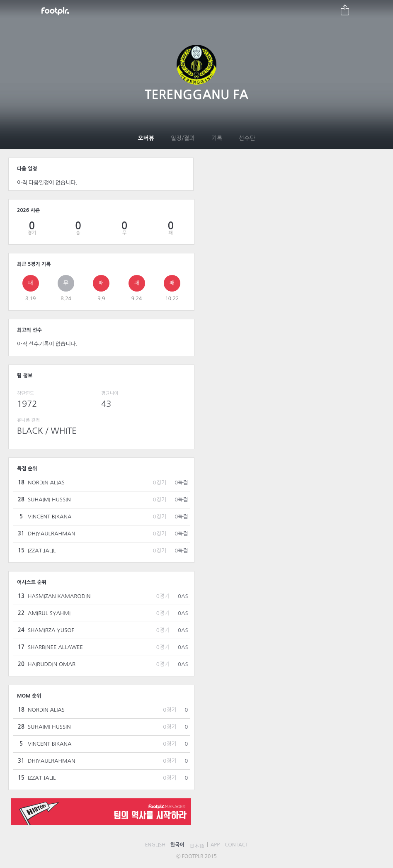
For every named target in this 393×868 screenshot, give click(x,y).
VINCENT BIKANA (50, 517)
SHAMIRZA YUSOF (51, 630)
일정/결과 (183, 138)
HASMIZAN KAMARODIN (59, 596)
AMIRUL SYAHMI (49, 613)
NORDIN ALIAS (46, 483)
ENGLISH (155, 845)
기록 (217, 138)
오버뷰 (146, 138)
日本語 (197, 846)
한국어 (177, 845)
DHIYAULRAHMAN (51, 534)
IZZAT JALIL (42, 551)
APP (215, 845)
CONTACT (236, 845)
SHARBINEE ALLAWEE (55, 647)
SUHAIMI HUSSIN (49, 500)
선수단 (247, 138)
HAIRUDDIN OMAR (52, 664)
